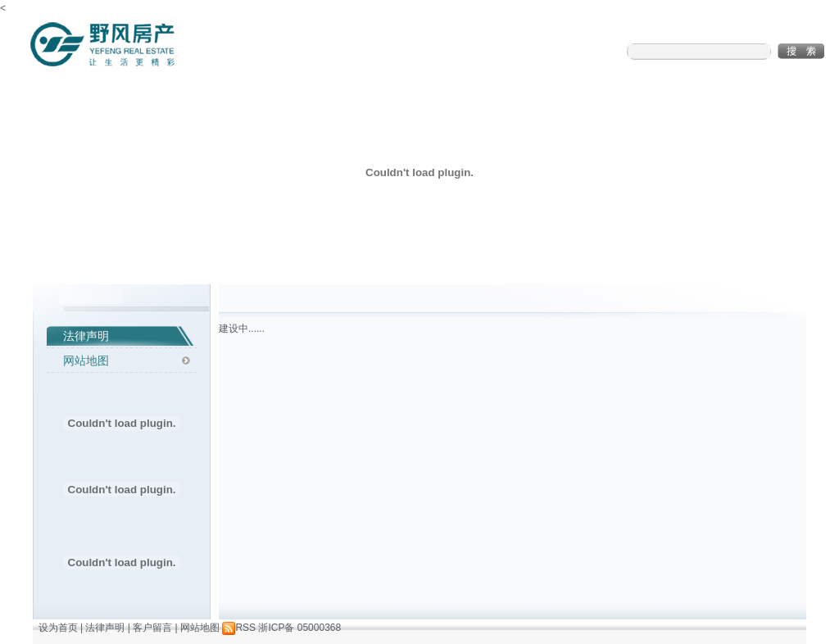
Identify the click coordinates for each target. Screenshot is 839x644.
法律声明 (86, 336)
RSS (239, 628)
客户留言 (152, 628)
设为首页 (58, 628)
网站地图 (86, 361)
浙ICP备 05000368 (299, 628)
